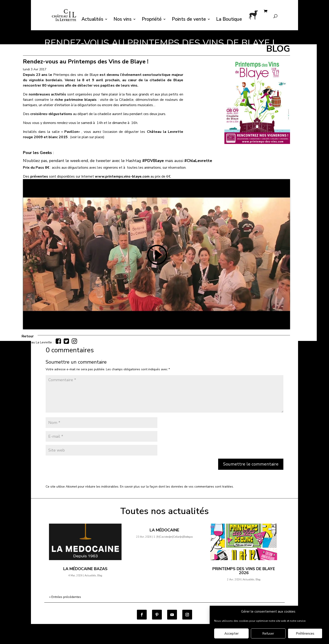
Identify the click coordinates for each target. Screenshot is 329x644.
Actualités (92, 20)
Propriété (152, 20)
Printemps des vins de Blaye (76, 75)
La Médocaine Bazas (85, 569)
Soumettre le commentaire (251, 464)
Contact (176, 641)
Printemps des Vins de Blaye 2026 (244, 571)
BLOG (278, 49)
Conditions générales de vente (66, 641)
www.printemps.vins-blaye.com (122, 176)
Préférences (305, 634)
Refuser (268, 634)
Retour (28, 336)
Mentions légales (152, 641)
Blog (100, 576)
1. (173, 537)
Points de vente (189, 20)
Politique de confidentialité (114, 641)
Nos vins (123, 20)
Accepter (232, 634)
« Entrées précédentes (65, 597)
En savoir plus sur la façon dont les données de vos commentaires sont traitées (177, 487)
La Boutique (229, 20)
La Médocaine (164, 530)
